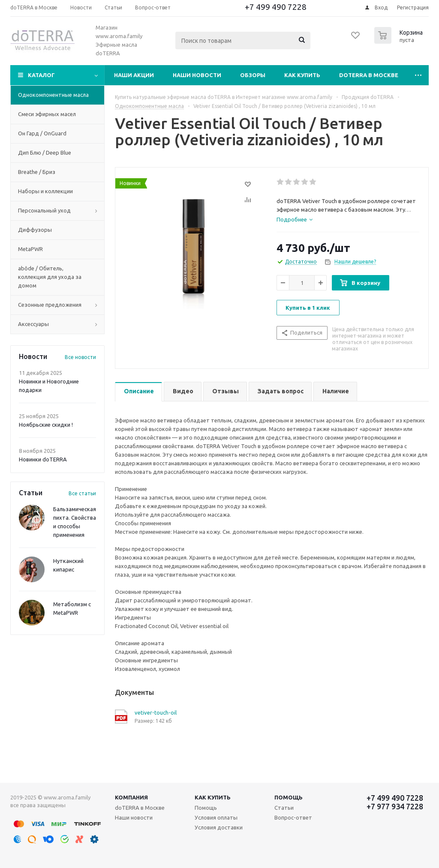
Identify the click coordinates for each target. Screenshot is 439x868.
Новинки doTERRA (43, 459)
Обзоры (253, 75)
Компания (131, 797)
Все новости (80, 357)
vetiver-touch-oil (156, 712)
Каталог (41, 75)
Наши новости (197, 75)
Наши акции (134, 75)
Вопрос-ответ (293, 817)
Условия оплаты (216, 817)
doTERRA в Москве (369, 75)
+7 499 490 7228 (276, 7)
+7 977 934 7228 (395, 806)
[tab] (295, 219)
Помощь (289, 797)
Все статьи (82, 493)
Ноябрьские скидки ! (46, 425)
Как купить (302, 75)
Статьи (284, 808)
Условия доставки (219, 827)
